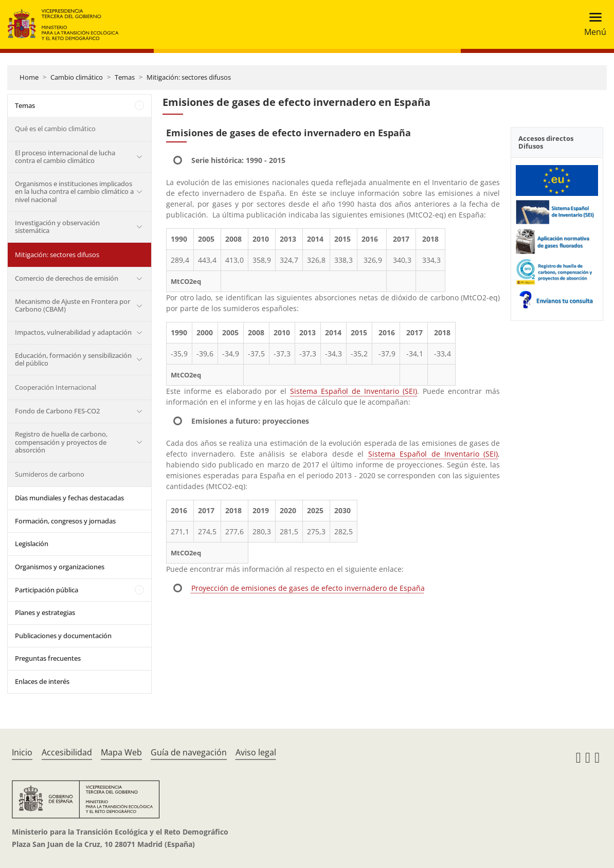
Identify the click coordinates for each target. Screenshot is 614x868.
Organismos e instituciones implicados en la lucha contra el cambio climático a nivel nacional (74, 192)
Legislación (32, 544)
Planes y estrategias (45, 612)
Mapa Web (121, 752)
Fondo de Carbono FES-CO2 (57, 411)
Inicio (22, 752)
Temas (125, 77)
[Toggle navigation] (592, 24)
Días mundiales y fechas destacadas (69, 498)
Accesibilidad (67, 752)
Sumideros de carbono (50, 474)
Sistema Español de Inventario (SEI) (354, 391)
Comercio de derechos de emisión (67, 278)
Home (29, 77)
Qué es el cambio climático (55, 129)
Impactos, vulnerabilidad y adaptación (73, 332)
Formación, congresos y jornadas (65, 521)
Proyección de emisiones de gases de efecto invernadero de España (308, 588)
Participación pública (47, 590)
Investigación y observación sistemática (57, 227)
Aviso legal (256, 752)
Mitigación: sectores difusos (189, 77)
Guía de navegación (189, 752)
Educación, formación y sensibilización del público (73, 359)
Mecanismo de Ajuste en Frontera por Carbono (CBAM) (73, 305)
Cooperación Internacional (56, 387)
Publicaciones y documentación (63, 636)
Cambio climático (77, 77)
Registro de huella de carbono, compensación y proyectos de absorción (61, 442)
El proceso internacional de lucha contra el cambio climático (65, 157)
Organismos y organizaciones (60, 567)
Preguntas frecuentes (48, 658)
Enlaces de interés (42, 681)
